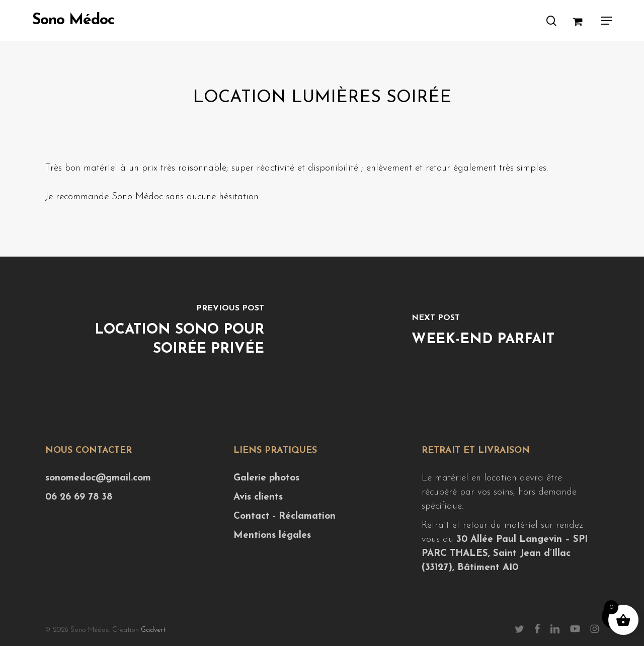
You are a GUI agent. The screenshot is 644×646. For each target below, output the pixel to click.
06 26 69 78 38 (79, 497)
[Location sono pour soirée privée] (161, 332)
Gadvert (153, 630)
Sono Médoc (73, 21)
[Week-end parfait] (483, 332)
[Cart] (581, 21)
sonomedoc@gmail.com (98, 478)
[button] (606, 21)
